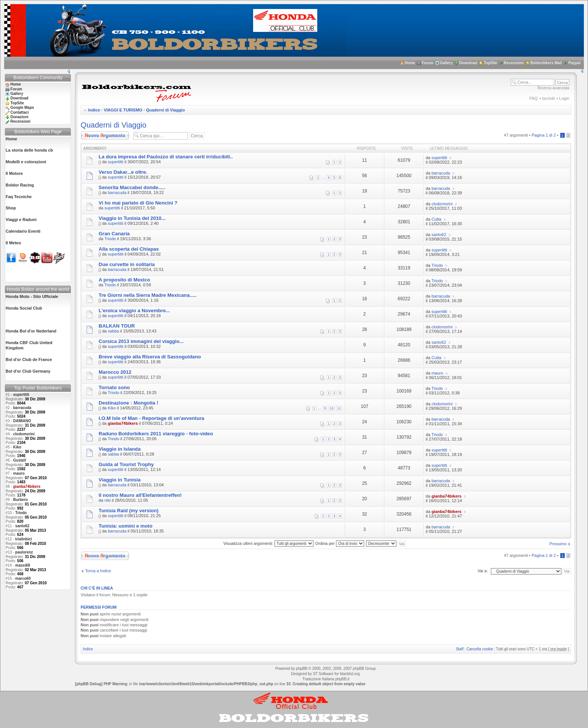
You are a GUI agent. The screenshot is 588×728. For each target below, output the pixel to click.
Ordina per (340, 543)
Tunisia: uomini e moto (125, 526)
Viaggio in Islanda (120, 449)
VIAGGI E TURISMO (123, 110)
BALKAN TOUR (117, 326)
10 (331, 408)
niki (107, 500)
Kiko (17, 447)
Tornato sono (114, 387)
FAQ (534, 98)
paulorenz (24, 552)
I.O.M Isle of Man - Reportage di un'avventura (151, 418)
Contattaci (20, 112)
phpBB (301, 669)
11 (339, 408)
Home (410, 63)
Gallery (446, 63)
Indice (94, 110)
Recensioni (514, 63)
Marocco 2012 (115, 372)
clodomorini (24, 434)
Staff (459, 649)
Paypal (574, 63)
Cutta (436, 219)
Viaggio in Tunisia (120, 480)
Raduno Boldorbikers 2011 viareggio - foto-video (156, 434)
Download (468, 63)
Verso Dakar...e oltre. (123, 172)
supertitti (21, 395)
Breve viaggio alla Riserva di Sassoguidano (150, 357)
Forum (427, 63)
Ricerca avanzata (553, 88)
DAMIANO (22, 421)
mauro (19, 473)
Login (564, 98)
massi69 (23, 565)
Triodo (21, 513)
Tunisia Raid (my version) (129, 511)
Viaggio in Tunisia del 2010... (132, 218)
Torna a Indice (98, 571)
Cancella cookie (480, 649)
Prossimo (558, 544)
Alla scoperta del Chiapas (129, 249)
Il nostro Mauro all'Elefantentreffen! (140, 495)
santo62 (22, 526)
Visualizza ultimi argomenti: (268, 543)
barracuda (22, 408)
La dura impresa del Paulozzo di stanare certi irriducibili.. (166, 157)
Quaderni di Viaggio (165, 110)
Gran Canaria (114, 234)
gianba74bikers (123, 423)
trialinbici (24, 539)
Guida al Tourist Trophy (126, 464)
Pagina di (544, 135)
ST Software (323, 674)
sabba (113, 331)
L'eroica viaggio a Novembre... (134, 311)
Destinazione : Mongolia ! (128, 403)
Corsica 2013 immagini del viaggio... (141, 341)
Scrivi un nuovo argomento (105, 135)
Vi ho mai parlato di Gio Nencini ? (138, 203)
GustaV (20, 460)
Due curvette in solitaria (127, 264)
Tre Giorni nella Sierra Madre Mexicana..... (148, 295)
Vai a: (482, 571)
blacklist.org (350, 674)
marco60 (23, 578)
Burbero (20, 500)
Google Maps (22, 108)
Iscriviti (549, 98)
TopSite (490, 63)
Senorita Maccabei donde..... (132, 187)
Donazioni (19, 117)
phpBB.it (342, 679)
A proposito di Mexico (124, 280)
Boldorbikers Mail (546, 63)
